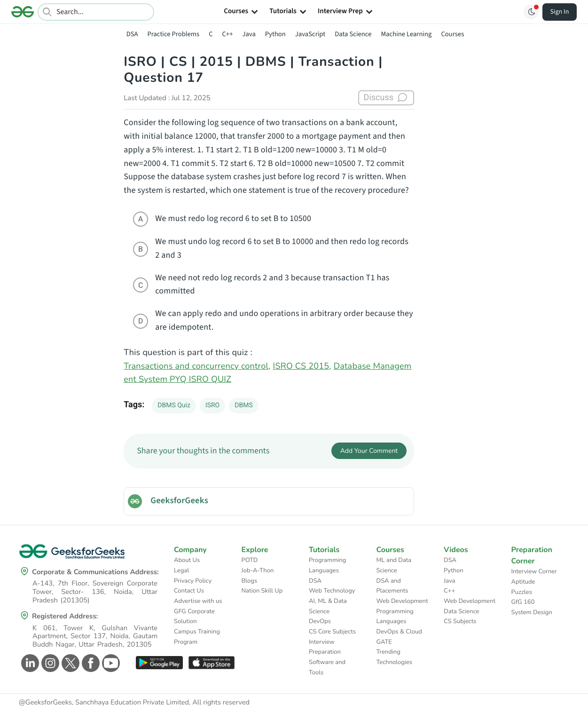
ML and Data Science (394, 565)
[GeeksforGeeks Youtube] (110, 663)
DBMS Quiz (174, 405)
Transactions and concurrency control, (197, 366)
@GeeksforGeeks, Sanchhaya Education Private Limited (104, 703)
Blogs (250, 581)
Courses (452, 34)
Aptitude (523, 582)
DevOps (320, 621)
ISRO (212, 405)
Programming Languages (327, 565)
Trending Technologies (395, 657)
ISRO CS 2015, (302, 366)
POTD (250, 560)
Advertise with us (198, 601)
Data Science (353, 34)
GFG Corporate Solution (194, 617)
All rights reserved (221, 703)
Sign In (560, 12)
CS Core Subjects (332, 632)
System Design (532, 612)
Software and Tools (327, 667)
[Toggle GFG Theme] (531, 12)
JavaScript (310, 34)
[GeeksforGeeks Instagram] (49, 663)
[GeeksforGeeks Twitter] (69, 663)
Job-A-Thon (258, 570)
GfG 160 (523, 602)
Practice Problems (173, 34)
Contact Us (189, 591)
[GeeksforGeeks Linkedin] (29, 663)
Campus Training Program (197, 637)
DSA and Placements (392, 586)
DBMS (243, 405)
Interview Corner (534, 571)
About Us (187, 560)
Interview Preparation (325, 647)
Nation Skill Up (262, 591)
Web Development (402, 601)
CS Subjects (460, 621)
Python (275, 34)
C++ (228, 34)
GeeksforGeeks (179, 501)
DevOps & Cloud (399, 632)
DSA (132, 34)
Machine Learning (406, 34)
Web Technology (332, 591)
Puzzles (522, 592)
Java (249, 34)
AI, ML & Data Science (328, 606)
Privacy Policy (193, 581)
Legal (181, 570)
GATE (384, 642)
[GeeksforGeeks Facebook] (90, 663)
